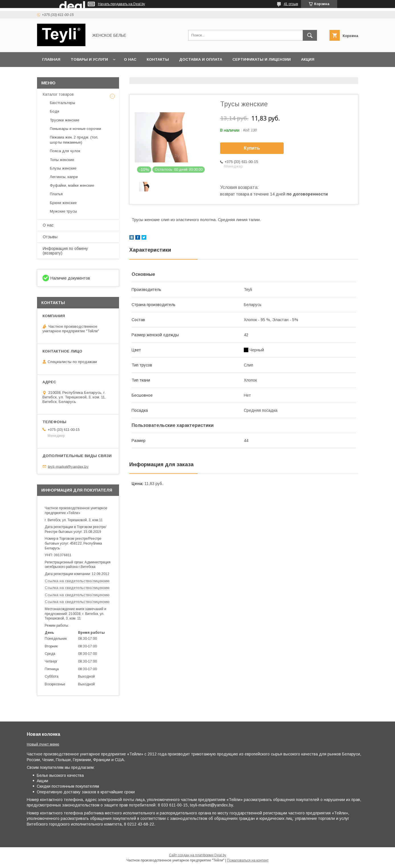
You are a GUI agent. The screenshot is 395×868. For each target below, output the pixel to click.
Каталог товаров (58, 94)
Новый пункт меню (43, 744)
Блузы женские (63, 168)
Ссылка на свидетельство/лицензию (77, 581)
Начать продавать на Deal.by (121, 4)
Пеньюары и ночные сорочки (75, 129)
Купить (252, 148)
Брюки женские (63, 203)
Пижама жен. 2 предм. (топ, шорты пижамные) (74, 140)
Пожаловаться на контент (248, 860)
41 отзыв (291, 4)
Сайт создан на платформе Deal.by (197, 855)
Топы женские (62, 160)
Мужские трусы (63, 211)
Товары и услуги (89, 59)
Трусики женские (65, 120)
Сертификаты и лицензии (262, 59)
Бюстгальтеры (63, 103)
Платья (56, 194)
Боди (55, 111)
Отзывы (50, 237)
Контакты (158, 59)
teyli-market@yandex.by (68, 466)
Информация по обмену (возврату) (65, 251)
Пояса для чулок (65, 151)
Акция (308, 59)
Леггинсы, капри (64, 177)
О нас (130, 59)
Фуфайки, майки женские (72, 185)
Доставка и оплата (201, 59)
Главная (51, 59)
